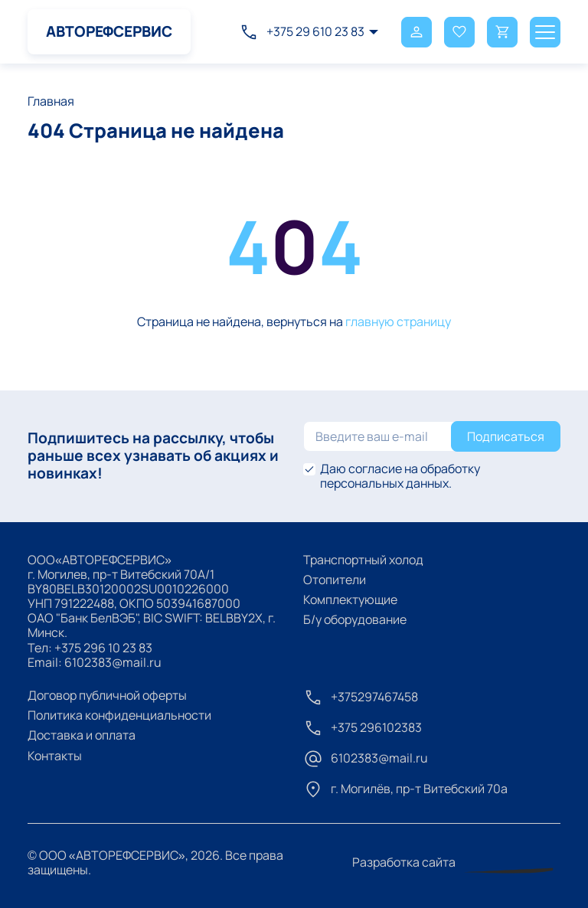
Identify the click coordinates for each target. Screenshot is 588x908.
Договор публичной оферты (107, 695)
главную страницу (398, 322)
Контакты (55, 756)
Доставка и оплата (82, 735)
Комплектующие (350, 599)
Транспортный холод (363, 560)
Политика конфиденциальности (119, 715)
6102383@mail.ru (113, 662)
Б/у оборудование (355, 619)
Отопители (335, 580)
